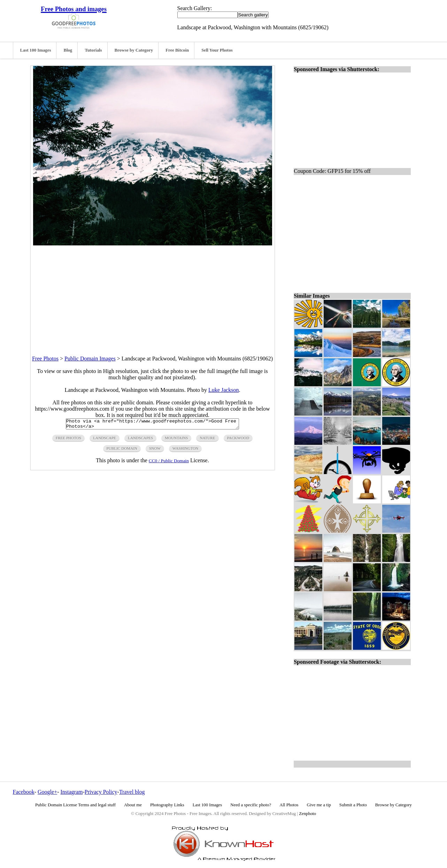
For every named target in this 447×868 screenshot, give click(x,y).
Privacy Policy (101, 792)
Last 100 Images (36, 50)
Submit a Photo (353, 805)
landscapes (140, 440)
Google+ (47, 792)
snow (155, 450)
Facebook (24, 792)
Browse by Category (134, 50)
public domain (122, 450)
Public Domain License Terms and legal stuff (75, 805)
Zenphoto (307, 814)
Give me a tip (319, 805)
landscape (105, 440)
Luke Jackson (224, 390)
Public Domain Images (90, 359)
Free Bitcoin (177, 50)
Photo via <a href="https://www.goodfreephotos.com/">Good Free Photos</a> (152, 425)
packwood (238, 440)
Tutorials (93, 50)
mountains (176, 440)
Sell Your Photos (217, 50)
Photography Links (167, 805)
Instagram (71, 792)
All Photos (289, 805)
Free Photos (45, 359)
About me (133, 805)
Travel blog (132, 792)
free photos (68, 440)
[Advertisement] (153, 294)
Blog (68, 50)
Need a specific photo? (251, 805)
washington (185, 450)
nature (207, 440)
